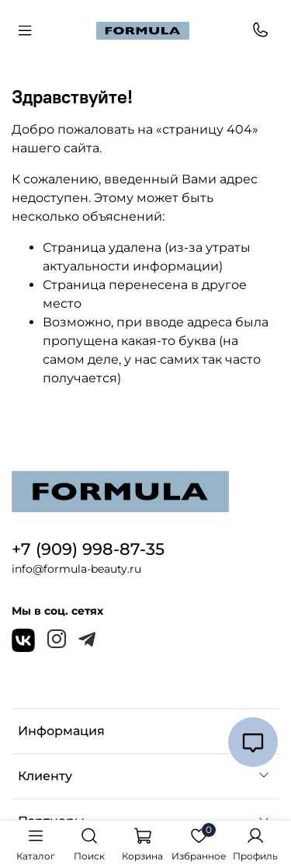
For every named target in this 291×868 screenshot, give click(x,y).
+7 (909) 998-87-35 (88, 549)
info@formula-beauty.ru (76, 569)
